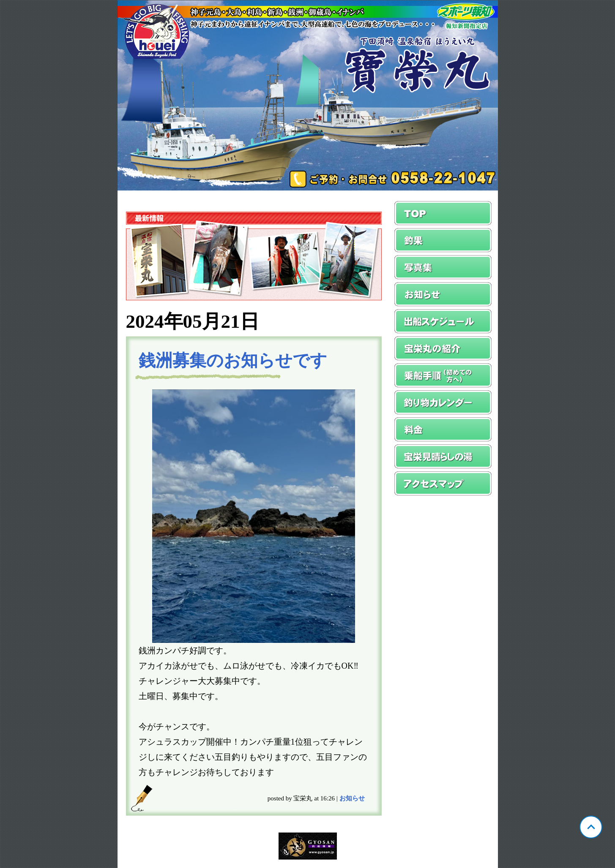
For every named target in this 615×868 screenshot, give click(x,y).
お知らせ (352, 798)
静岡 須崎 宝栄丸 (308, 95)
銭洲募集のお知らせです (233, 361)
